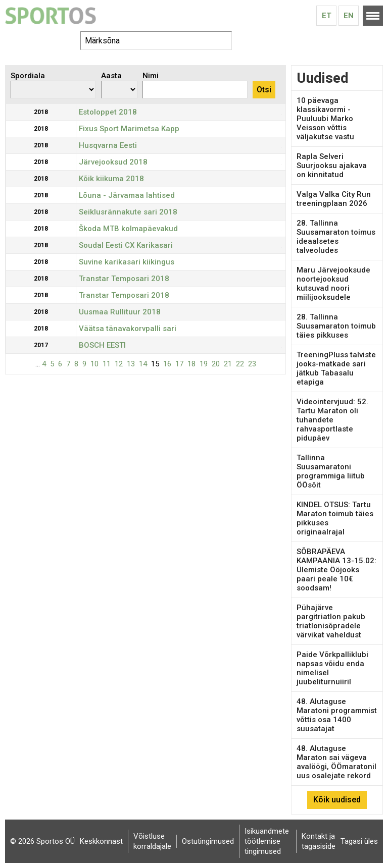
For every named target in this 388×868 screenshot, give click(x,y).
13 (131, 364)
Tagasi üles (359, 841)
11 (107, 364)
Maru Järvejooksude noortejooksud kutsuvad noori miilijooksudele (333, 284)
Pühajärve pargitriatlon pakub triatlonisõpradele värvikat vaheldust (331, 621)
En (349, 16)
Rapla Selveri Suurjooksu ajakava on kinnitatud (332, 166)
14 (143, 364)
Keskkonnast (101, 841)
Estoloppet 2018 (108, 112)
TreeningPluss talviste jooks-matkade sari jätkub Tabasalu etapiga (336, 368)
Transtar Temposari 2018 (124, 279)
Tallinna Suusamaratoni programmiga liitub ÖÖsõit (331, 471)
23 (252, 364)
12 (119, 364)
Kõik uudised (337, 800)
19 (204, 364)
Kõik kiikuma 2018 (111, 179)
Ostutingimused (208, 841)
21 (228, 364)
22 (240, 364)
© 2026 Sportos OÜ (42, 841)
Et (327, 16)
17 (179, 364)
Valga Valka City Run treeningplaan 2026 (334, 199)
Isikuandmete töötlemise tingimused (267, 841)
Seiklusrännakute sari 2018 (128, 212)
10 (94, 364)
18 (191, 364)
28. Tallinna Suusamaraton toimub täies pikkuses (336, 326)
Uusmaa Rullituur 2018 (120, 312)
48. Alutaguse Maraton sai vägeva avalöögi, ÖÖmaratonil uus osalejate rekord (336, 762)
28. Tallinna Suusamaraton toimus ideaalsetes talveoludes (336, 237)
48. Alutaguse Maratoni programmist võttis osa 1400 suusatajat (337, 715)
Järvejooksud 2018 (113, 162)
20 (216, 364)
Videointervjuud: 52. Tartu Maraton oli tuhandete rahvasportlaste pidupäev (332, 420)
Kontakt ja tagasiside (319, 841)
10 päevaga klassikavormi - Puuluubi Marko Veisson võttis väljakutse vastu (325, 119)
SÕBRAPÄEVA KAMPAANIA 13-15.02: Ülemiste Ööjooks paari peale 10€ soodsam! (336, 570)
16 (167, 364)
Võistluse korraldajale (152, 841)
